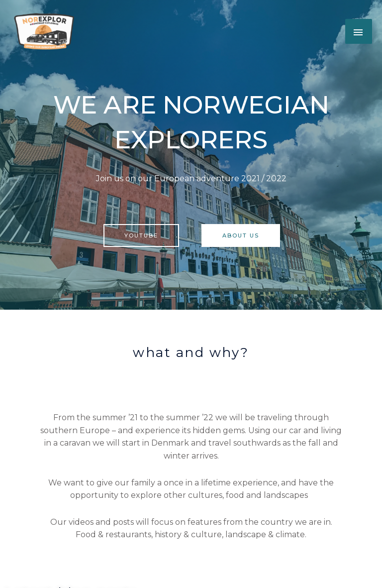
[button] (45, 31)
